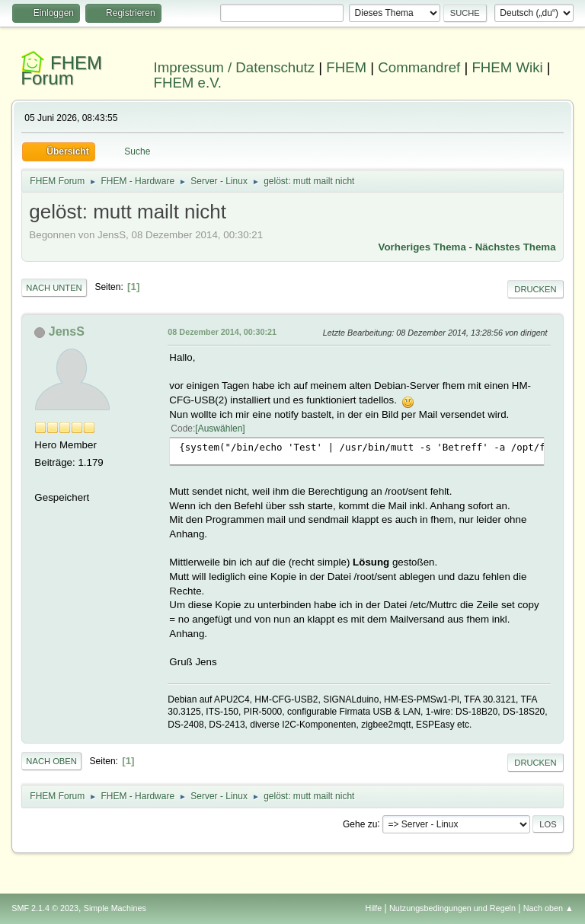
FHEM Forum (61, 70)
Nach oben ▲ (548, 908)
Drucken (535, 289)
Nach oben (51, 761)
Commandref (419, 67)
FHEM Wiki (507, 67)
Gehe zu (360, 824)
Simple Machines (115, 908)
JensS (67, 331)
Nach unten (54, 288)
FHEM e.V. (188, 83)
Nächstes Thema (516, 247)
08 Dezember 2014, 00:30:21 (222, 332)
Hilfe (374, 908)
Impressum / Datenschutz (235, 67)
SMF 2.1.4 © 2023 (45, 908)
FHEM (346, 67)
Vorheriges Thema (422, 247)
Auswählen (221, 429)
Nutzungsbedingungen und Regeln (452, 908)
